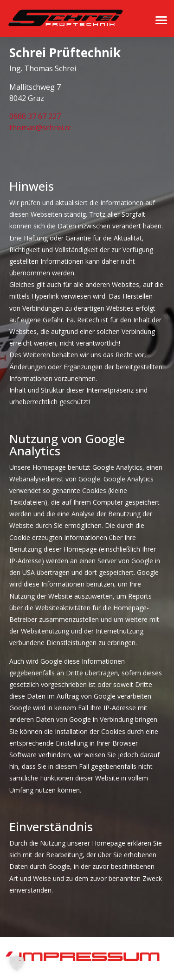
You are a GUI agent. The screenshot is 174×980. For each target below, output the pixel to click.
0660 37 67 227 (35, 116)
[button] (17, 963)
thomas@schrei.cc (40, 127)
